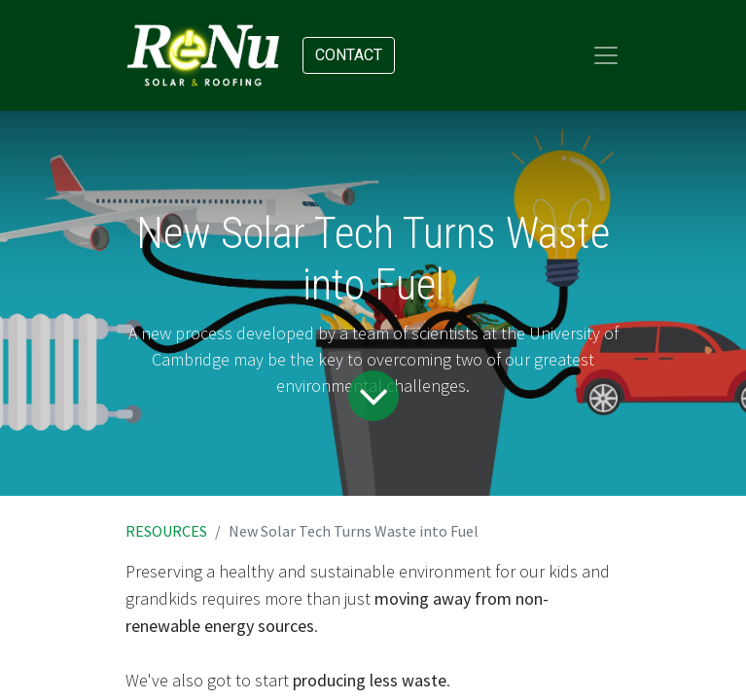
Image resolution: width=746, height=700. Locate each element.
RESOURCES (166, 531)
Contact (349, 55)
